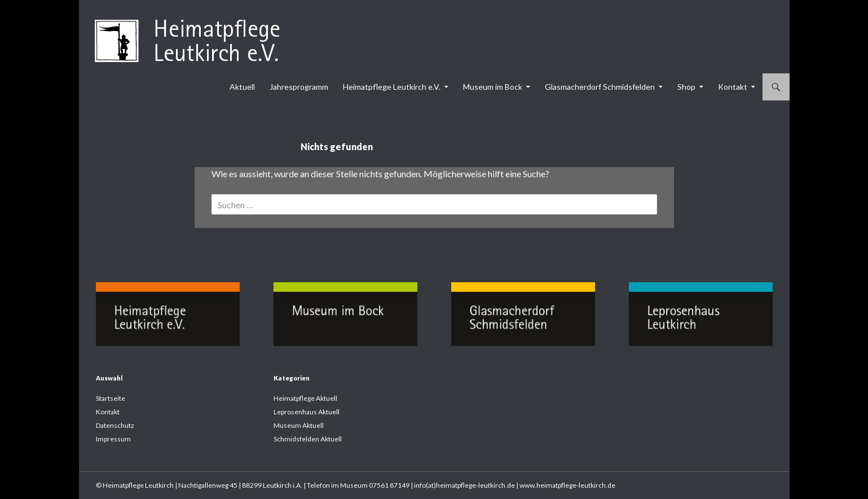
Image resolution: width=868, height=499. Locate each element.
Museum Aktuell (299, 425)
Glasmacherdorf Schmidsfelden (600, 87)
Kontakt (733, 87)
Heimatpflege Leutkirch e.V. (392, 87)
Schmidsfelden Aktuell (308, 439)
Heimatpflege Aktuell (305, 398)
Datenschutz (115, 425)
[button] (25, 474)
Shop (686, 87)
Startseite (111, 398)
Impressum (113, 439)
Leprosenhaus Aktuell (307, 412)
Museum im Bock (493, 87)
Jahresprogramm (299, 87)
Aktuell (242, 87)
